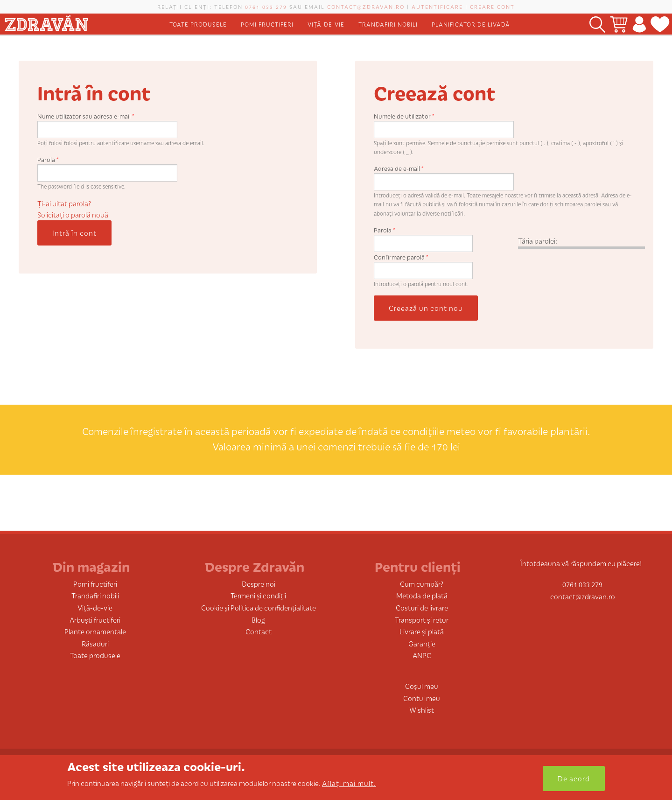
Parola (48, 159)
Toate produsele (198, 24)
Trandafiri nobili (388, 24)
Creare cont (492, 7)
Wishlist (422, 710)
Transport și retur (422, 620)
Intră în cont (74, 233)
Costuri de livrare (422, 607)
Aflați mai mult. (349, 783)
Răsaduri (95, 643)
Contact (259, 631)
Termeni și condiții (258, 595)
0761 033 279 (266, 7)
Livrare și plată (422, 631)
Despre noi (259, 584)
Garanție (422, 643)
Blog (258, 620)
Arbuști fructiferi (95, 620)
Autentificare (437, 7)
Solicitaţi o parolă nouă (73, 214)
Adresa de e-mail (399, 168)
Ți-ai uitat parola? (64, 203)
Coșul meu (422, 686)
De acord (574, 778)
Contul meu (422, 698)
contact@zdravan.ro (366, 7)
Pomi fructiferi (267, 24)
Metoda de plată (422, 595)
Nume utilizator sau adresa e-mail (86, 116)
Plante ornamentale (95, 631)
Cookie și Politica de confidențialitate (259, 607)
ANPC (422, 655)
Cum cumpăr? (422, 584)
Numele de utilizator (404, 116)
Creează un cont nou (426, 308)
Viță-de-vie (326, 24)
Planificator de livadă (471, 24)
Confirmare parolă (401, 257)
